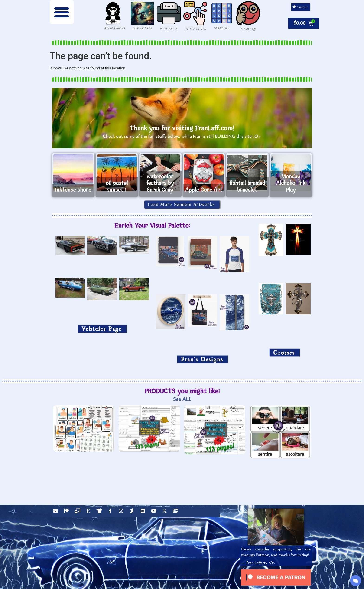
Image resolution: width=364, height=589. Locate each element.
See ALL (182, 399)
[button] (62, 12)
